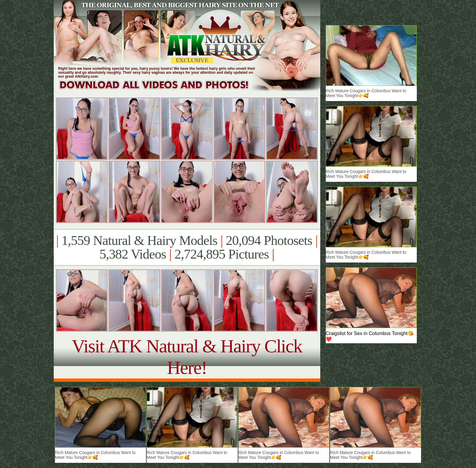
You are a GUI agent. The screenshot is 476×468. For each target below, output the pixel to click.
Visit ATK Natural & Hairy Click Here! (187, 357)
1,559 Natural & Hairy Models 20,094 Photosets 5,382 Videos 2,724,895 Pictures (187, 247)
